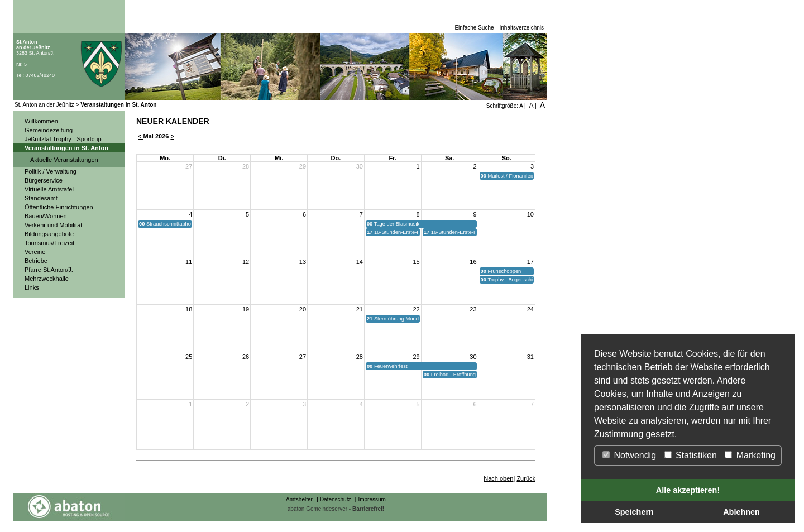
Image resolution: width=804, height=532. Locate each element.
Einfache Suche (474, 28)
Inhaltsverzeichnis (522, 28)
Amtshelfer (299, 499)
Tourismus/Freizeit (49, 243)
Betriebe (36, 261)
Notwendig (629, 455)
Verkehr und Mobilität (53, 225)
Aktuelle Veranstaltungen (64, 160)
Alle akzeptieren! (688, 490)
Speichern (634, 512)
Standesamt (41, 198)
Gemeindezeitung (49, 130)
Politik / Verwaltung (51, 171)
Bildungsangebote (49, 234)
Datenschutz (336, 499)
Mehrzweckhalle (47, 279)
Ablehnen (741, 512)
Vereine (35, 252)
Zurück (526, 478)
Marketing (750, 455)
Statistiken (691, 455)
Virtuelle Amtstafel (49, 189)
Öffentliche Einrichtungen (59, 207)
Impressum (372, 499)
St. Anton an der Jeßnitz (44, 105)
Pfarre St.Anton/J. (49, 270)
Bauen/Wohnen (46, 216)
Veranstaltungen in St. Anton (118, 105)
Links (32, 287)
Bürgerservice (44, 180)
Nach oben (498, 478)
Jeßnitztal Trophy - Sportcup (63, 139)
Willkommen (41, 121)
